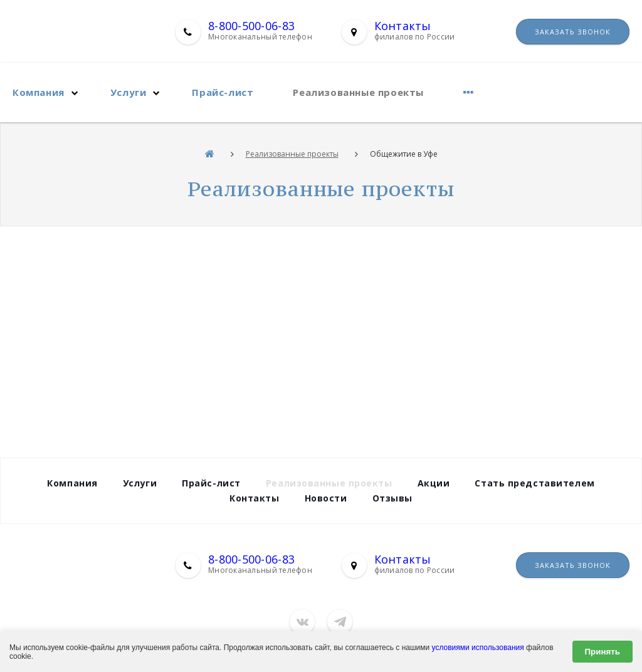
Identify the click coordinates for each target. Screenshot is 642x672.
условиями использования (478, 648)
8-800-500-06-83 (251, 26)
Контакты (403, 26)
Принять (603, 652)
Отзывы (392, 498)
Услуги (129, 92)
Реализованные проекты (358, 92)
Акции (434, 483)
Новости (326, 498)
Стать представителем (534, 483)
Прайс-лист (223, 92)
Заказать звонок (573, 32)
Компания (39, 92)
